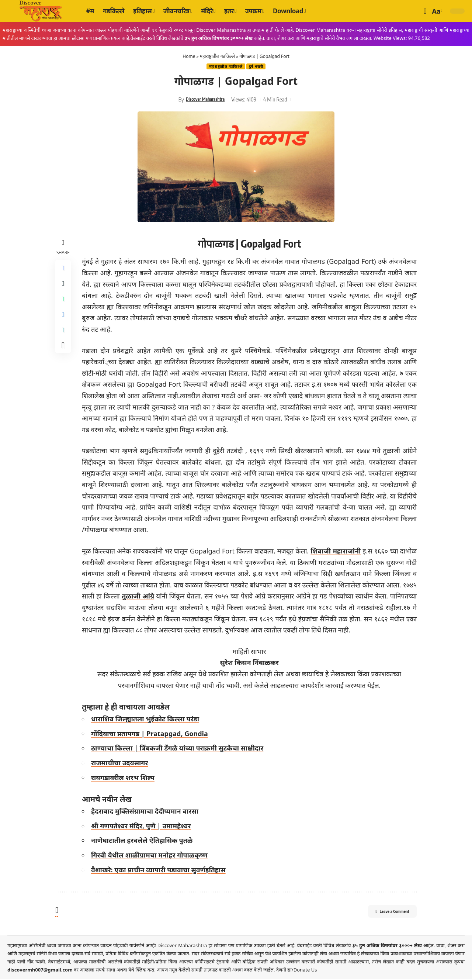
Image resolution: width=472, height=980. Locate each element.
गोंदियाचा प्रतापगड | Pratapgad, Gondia (152, 734)
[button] (425, 11)
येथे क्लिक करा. (143, 970)
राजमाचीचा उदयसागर (122, 763)
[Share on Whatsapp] (64, 305)
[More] (64, 358)
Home (189, 56)
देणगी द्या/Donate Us (297, 970)
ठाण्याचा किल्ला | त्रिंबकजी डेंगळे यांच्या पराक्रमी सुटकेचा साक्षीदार (179, 749)
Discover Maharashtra (205, 100)
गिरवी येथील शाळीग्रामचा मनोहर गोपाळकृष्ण (152, 856)
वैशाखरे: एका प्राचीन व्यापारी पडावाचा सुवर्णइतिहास (161, 870)
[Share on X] (64, 287)
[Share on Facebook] (64, 270)
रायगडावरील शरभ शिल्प (125, 778)
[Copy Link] (64, 341)
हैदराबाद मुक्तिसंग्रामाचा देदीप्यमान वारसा (147, 812)
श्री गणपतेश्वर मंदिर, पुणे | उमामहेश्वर (143, 827)
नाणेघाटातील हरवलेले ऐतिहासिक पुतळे (144, 841)
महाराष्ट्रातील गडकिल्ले (217, 56)
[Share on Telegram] (64, 323)
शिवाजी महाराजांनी (336, 552)
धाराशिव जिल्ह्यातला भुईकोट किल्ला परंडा (147, 720)
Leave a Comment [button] (384, 913)
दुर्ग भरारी (258, 67)
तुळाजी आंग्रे (158, 597)
